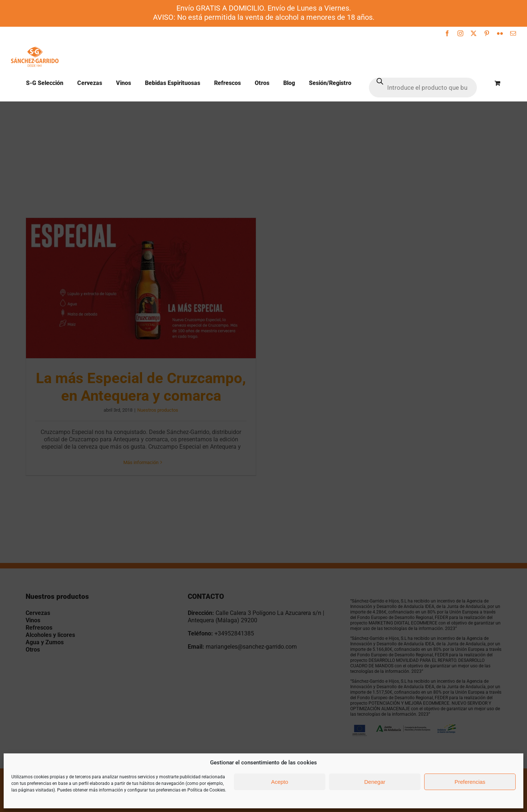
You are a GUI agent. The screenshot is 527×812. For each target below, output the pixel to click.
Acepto (280, 782)
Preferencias (470, 782)
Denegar (375, 782)
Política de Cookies (206, 790)
